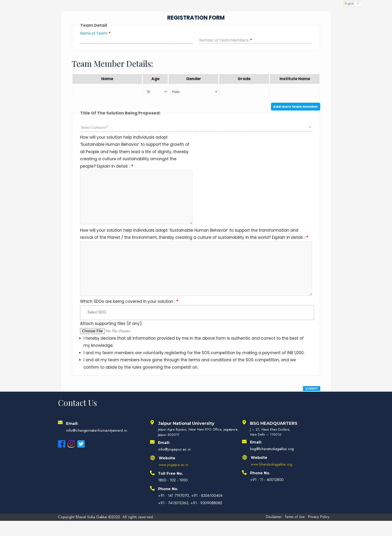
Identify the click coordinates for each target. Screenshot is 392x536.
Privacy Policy (278, 530)
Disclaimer (274, 523)
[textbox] (199, 318)
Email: (73, 430)
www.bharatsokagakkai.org (273, 470)
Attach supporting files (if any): (111, 330)
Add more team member (296, 107)
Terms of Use (298, 523)
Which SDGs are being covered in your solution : (129, 307)
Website (167, 465)
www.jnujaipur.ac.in (175, 471)
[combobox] (197, 319)
